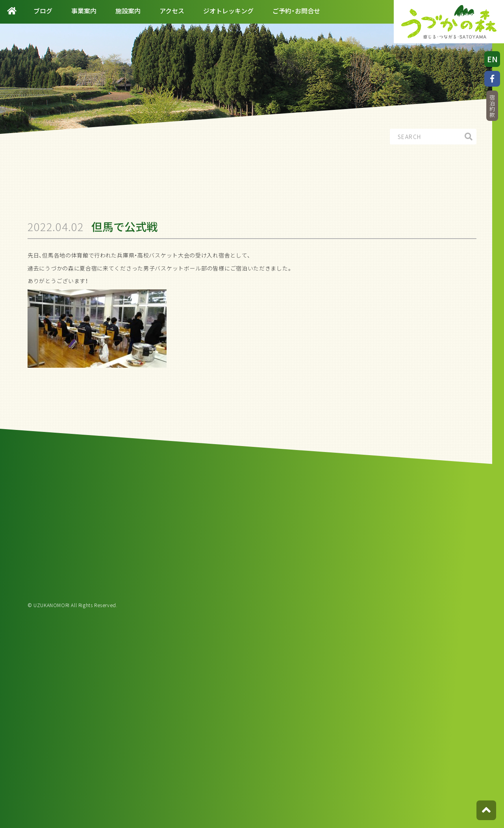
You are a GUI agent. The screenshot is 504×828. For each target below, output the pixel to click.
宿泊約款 (492, 106)
